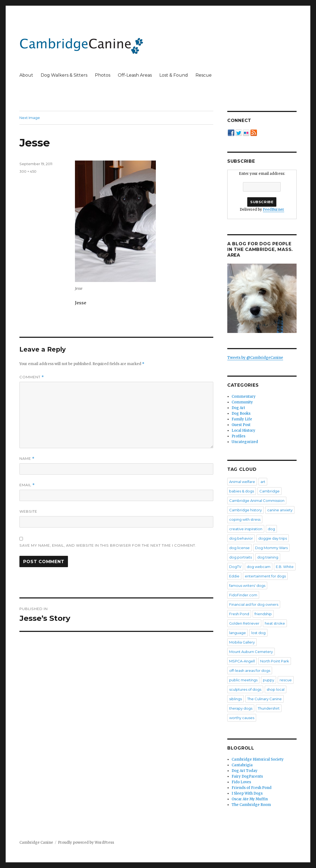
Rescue (204, 75)
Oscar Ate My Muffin (250, 799)
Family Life (242, 419)
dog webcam (259, 567)
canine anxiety (280, 510)
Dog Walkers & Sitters (64, 75)
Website (28, 511)
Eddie (234, 576)
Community (242, 402)
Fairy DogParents (247, 776)
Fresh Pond (239, 614)
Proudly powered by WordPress (86, 843)
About (26, 75)
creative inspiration (246, 529)
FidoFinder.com (243, 595)
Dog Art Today (245, 771)
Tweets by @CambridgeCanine (255, 358)
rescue (286, 680)
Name (27, 459)
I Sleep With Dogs (247, 793)
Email (27, 485)
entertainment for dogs (265, 576)
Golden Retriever (244, 623)
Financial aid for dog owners (254, 604)
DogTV (235, 567)
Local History (243, 430)
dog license (239, 548)
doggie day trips (273, 538)
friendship (263, 614)
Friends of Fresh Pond (252, 788)
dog (271, 529)
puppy (269, 680)
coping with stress (245, 519)
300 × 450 (28, 171)
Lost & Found (174, 75)
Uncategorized (245, 442)
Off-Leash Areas (135, 75)
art (263, 482)
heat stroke (275, 623)
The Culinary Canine (265, 699)
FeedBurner (274, 210)
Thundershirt (269, 708)
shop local (276, 689)
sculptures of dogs (245, 689)
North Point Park (275, 661)
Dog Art (238, 408)
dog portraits (241, 557)
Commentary (244, 396)
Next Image (30, 118)
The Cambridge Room (251, 805)
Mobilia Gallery (242, 642)
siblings (236, 699)
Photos (103, 75)
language (238, 633)
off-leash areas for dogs (250, 670)
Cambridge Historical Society (258, 759)
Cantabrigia (242, 765)
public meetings (243, 680)
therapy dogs (241, 708)
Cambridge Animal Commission (257, 501)
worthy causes (242, 718)
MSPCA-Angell (242, 661)
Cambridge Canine (36, 843)
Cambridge (269, 491)
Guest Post (241, 425)
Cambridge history (245, 510)
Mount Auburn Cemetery (251, 652)
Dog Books (241, 413)
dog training (268, 557)
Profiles (238, 436)
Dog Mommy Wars (271, 548)
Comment (32, 377)
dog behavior (241, 538)
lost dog (258, 633)
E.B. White (285, 567)
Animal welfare (242, 482)
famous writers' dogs (247, 586)
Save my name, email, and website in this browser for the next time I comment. (108, 545)
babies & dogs (242, 491)
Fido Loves (241, 782)
